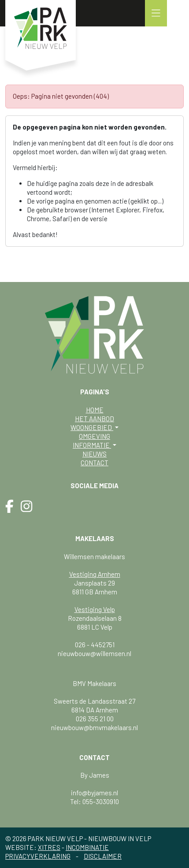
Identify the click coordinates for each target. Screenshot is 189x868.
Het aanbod (94, 419)
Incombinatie (87, 847)
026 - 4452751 (95, 645)
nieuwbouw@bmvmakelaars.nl (94, 727)
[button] (156, 13)
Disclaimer (103, 856)
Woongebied (92, 427)
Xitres (49, 847)
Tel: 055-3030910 (94, 801)
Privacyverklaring (38, 856)
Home (95, 410)
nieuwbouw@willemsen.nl (94, 653)
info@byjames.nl (94, 793)
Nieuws (94, 454)
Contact (94, 463)
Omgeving (94, 436)
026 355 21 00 (95, 719)
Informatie (92, 445)
